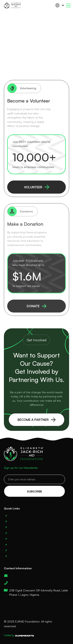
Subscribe (34, 491)
